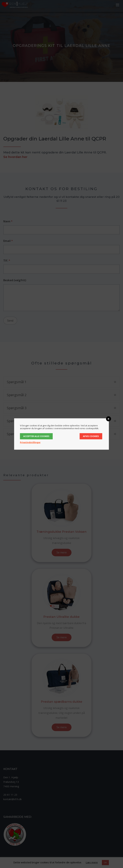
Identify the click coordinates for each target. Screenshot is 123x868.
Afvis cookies (91, 436)
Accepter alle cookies (36, 436)
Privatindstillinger (30, 442)
